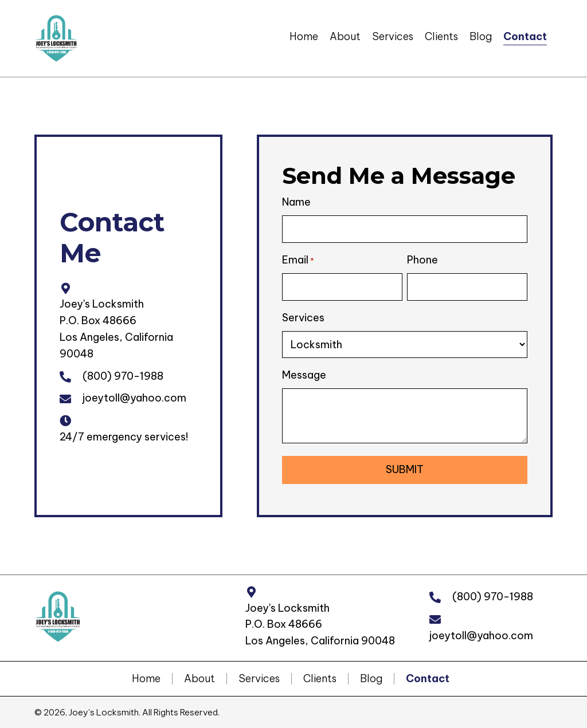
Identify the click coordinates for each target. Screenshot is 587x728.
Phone (422, 260)
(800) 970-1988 (123, 375)
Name (296, 202)
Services (303, 317)
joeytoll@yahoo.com (134, 398)
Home (146, 678)
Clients (320, 678)
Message (304, 374)
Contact (428, 678)
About (199, 678)
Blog (371, 678)
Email (298, 260)
